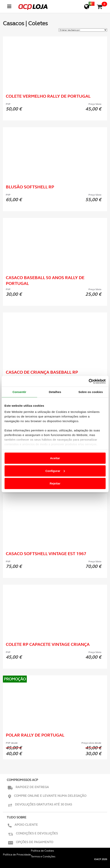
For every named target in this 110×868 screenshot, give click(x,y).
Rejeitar (55, 483)
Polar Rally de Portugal (35, 735)
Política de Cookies (42, 851)
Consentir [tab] (19, 392)
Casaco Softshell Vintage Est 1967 (46, 554)
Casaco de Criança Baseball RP (42, 372)
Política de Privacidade (17, 854)
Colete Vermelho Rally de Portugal (48, 96)
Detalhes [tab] (55, 392)
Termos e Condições (43, 856)
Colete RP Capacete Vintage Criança (48, 644)
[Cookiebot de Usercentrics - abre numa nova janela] (89, 381)
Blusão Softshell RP (30, 187)
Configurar (55, 471)
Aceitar (55, 458)
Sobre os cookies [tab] (91, 392)
